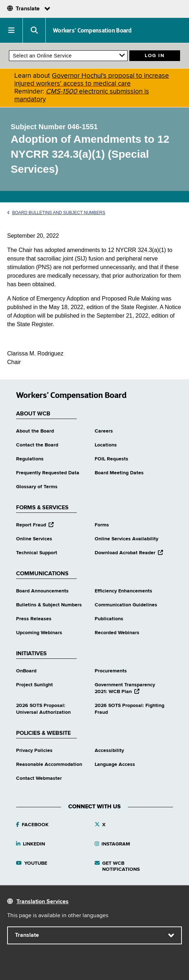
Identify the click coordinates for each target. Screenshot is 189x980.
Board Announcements (42, 591)
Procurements (111, 671)
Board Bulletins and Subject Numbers (56, 213)
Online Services (34, 539)
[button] (11, 30)
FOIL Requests (111, 459)
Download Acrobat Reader (129, 553)
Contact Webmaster (39, 778)
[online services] (68, 56)
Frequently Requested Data (48, 473)
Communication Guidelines (126, 605)
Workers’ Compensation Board (92, 30)
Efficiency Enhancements (123, 591)
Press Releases (34, 619)
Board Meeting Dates (119, 473)
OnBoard (26, 671)
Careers (104, 431)
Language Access (115, 764)
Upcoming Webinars (39, 633)
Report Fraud (35, 525)
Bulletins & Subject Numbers (49, 605)
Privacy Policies (34, 751)
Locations (106, 445)
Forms (102, 525)
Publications (109, 619)
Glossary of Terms (37, 487)
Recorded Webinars (117, 633)
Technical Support (37, 553)
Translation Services (43, 902)
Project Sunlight (34, 685)
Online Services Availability (126, 539)
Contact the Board (37, 445)
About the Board (35, 431)
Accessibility (109, 751)
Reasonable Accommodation (49, 764)
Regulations (30, 459)
